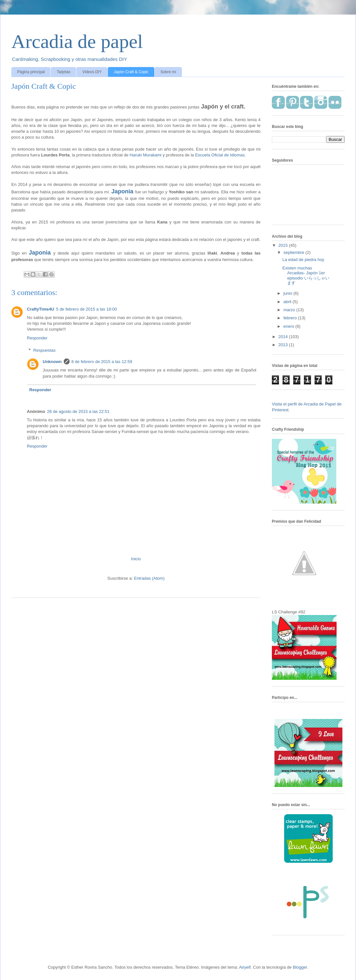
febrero (291, 318)
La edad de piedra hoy (303, 260)
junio (289, 293)
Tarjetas (63, 72)
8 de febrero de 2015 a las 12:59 (102, 362)
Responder (37, 338)
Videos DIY (92, 72)
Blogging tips (12, 2)
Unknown (52, 362)
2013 (284, 345)
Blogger (300, 967)
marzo (290, 310)
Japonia (122, 191)
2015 (284, 245)
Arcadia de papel (77, 41)
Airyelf (245, 967)
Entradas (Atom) (149, 578)
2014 (284, 337)
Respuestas (44, 350)
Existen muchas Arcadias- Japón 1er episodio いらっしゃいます (306, 276)
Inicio (136, 559)
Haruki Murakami (146, 155)
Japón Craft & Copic (131, 72)
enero (289, 326)
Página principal (31, 72)
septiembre (295, 252)
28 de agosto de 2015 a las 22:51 (78, 411)
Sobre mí (168, 72)
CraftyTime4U (40, 309)
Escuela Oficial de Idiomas (220, 155)
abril (288, 302)
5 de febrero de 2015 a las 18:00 (86, 309)
